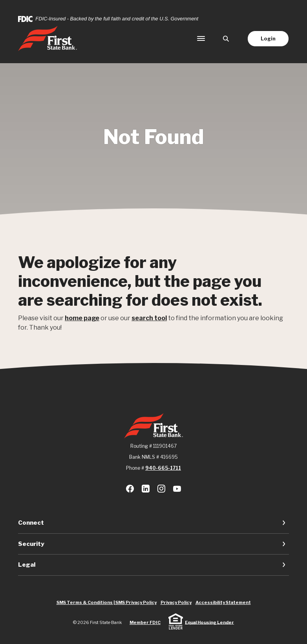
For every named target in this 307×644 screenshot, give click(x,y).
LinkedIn (146, 489)
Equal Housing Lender (209, 622)
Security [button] (31, 544)
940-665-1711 (163, 468)
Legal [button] (27, 565)
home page (82, 318)
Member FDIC (145, 622)
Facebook (130, 489)
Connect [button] (31, 523)
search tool (149, 318)
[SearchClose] (226, 39)
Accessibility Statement (223, 602)
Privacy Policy (176, 602)
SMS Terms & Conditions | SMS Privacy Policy (107, 602)
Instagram (161, 489)
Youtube (177, 489)
